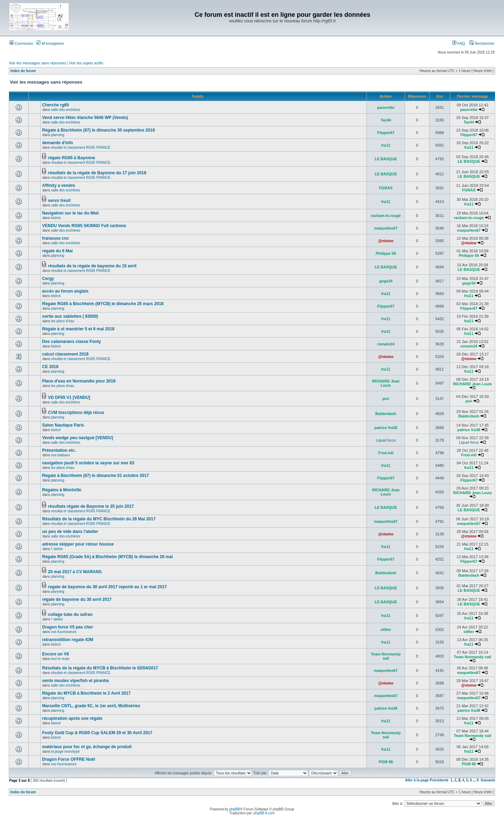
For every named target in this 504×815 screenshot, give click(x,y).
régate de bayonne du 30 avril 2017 (77, 599)
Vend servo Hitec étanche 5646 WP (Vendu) (85, 118)
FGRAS (386, 188)
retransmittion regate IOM (68, 640)
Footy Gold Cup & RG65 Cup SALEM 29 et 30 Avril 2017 (97, 733)
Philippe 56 (386, 253)
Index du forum (23, 71)
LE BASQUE (386, 159)
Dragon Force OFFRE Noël (68, 759)
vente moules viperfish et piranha (75, 681)
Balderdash (386, 414)
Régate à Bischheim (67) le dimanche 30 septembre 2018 (98, 130)
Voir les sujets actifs (86, 63)
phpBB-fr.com (264, 813)
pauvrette (386, 107)
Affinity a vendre (58, 185)
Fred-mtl (386, 453)
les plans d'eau (63, 321)
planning (58, 135)
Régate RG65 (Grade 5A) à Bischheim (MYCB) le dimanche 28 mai (107, 557)
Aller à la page (417, 780)
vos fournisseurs (64, 632)
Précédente (439, 780)
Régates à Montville (62, 490)
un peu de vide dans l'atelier (70, 532)
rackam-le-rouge (386, 216)
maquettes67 (386, 228)
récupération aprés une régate (72, 718)
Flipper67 (386, 133)
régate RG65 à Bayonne (72, 158)
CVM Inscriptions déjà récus (76, 413)
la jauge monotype (65, 751)
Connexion (21, 43)
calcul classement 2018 (65, 354)
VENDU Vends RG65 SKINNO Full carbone (84, 226)
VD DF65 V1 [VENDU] (69, 398)
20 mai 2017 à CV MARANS (75, 572)
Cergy (48, 279)
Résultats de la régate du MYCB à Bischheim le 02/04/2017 (100, 668)
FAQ (459, 43)
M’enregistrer (50, 43)
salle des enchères (66, 110)
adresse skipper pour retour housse (78, 544)
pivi (386, 399)
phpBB (234, 809)
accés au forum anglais (65, 291)
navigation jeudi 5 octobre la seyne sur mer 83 (88, 463)
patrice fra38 (386, 428)
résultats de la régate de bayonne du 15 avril (92, 266)
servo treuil (59, 201)
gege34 (386, 281)
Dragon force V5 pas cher (67, 627)
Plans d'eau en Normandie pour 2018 (79, 381)
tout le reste (60, 659)
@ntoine (386, 241)
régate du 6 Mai (57, 251)
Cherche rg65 (55, 105)
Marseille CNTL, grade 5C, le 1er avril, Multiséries (91, 706)
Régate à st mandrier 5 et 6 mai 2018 (78, 329)
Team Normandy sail (386, 656)
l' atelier (57, 549)
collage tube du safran (70, 614)
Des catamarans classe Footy (71, 342)
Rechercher (482, 43)
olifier (386, 630)
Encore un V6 (55, 654)
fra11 (386, 145)
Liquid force (386, 440)
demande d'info (57, 143)
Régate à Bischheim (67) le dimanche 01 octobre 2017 (95, 476)
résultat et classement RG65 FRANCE (81, 147)
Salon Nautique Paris (63, 425)
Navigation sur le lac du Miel (70, 213)
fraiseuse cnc (55, 238)
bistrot (56, 218)
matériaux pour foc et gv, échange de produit (87, 747)
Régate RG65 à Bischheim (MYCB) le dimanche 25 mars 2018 (103, 304)
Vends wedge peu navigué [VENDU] (78, 438)
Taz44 (386, 120)
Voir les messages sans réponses (37, 63)
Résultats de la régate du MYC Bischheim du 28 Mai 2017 (99, 519)
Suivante (488, 780)
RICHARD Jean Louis (386, 383)
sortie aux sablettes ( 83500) (70, 316)
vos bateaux (61, 455)
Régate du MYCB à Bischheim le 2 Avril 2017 (86, 693)
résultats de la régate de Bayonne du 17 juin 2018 (97, 173)
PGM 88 (386, 762)
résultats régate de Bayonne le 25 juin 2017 (91, 506)
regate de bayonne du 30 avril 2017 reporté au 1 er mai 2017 (107, 587)
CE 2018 (50, 367)
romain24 (386, 344)
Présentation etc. (59, 450)
